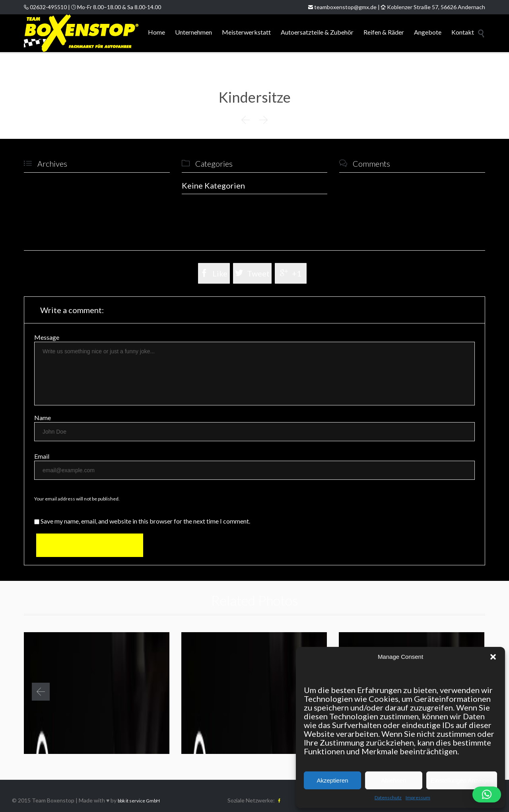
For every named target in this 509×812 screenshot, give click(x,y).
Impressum (418, 797)
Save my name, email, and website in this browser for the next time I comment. (142, 521)
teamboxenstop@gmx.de (342, 7)
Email (42, 456)
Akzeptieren (332, 780)
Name (43, 418)
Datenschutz (388, 797)
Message (47, 337)
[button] (493, 657)
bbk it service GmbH (139, 801)
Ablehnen (393, 780)
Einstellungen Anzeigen (462, 780)
